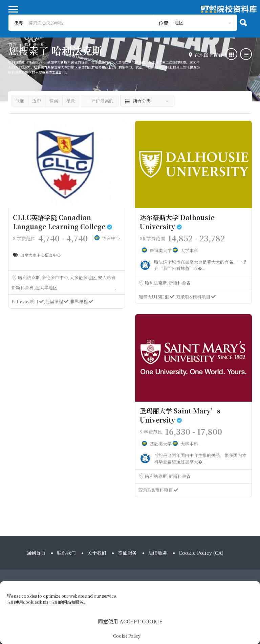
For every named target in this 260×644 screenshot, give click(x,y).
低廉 (20, 101)
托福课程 (57, 301)
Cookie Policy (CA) (201, 553)
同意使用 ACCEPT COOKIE (130, 621)
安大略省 (107, 277)
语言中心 (111, 238)
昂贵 (70, 101)
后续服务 (158, 553)
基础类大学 (161, 444)
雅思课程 (82, 301)
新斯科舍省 (23, 288)
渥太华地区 (46, 288)
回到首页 (36, 553)
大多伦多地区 (83, 277)
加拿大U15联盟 (157, 297)
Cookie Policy (127, 636)
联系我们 (66, 553)
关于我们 (97, 553)
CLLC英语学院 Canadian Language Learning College (62, 222)
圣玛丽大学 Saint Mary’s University (180, 415)
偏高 (53, 101)
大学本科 (189, 250)
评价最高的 (100, 101)
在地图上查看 (209, 55)
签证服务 (127, 553)
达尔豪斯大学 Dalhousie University (177, 222)
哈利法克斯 (29, 277)
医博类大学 (161, 250)
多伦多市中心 (55, 277)
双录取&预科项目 (196, 297)
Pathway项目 (28, 301)
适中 (37, 101)
